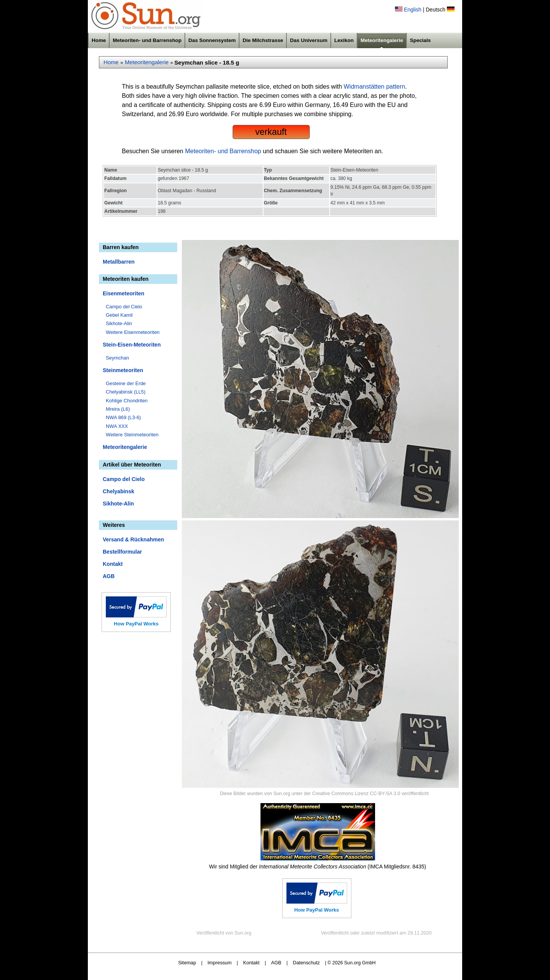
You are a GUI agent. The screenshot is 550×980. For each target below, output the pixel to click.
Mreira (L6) (118, 409)
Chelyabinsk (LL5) (126, 392)
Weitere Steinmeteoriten (132, 435)
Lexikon (344, 40)
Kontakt (113, 564)
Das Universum (309, 40)
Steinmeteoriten (123, 370)
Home (99, 40)
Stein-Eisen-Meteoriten (132, 345)
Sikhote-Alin (119, 323)
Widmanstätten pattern (374, 87)
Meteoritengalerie (382, 40)
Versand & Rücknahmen (133, 539)
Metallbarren (119, 262)
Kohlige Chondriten (127, 401)
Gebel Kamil (119, 315)
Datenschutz (307, 963)
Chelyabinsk (118, 491)
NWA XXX (117, 426)
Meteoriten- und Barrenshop (147, 40)
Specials (420, 40)
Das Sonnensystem (212, 40)
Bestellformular (122, 552)
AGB (109, 576)
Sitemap (187, 963)
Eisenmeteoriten (124, 293)
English (412, 10)
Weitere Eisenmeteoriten (133, 332)
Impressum (219, 963)
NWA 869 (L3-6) (123, 417)
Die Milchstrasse (263, 40)
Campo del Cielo (124, 307)
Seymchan (117, 358)
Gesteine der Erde (126, 383)
